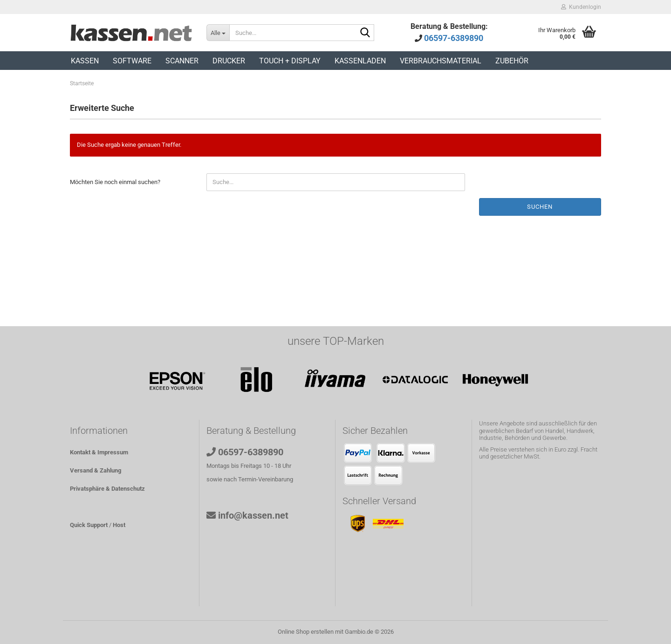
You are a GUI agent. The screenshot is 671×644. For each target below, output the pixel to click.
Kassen (85, 61)
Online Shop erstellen (306, 632)
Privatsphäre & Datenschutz (107, 489)
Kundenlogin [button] (581, 7)
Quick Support (89, 525)
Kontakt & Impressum (99, 452)
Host (119, 525)
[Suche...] (218, 33)
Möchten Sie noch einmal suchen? (115, 182)
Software (132, 61)
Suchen (540, 207)
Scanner (182, 61)
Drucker (229, 61)
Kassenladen (360, 61)
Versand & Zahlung (96, 470)
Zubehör (512, 61)
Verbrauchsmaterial (441, 61)
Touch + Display (290, 61)
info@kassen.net (253, 515)
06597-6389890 (454, 38)
